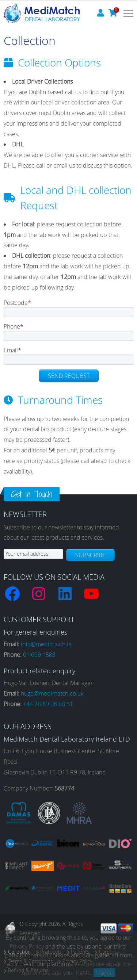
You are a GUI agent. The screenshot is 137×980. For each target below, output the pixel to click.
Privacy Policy (27, 946)
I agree (104, 973)
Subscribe (90, 555)
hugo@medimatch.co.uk (52, 693)
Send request (69, 376)
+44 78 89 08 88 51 (48, 704)
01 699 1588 (39, 655)
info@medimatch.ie (46, 644)
